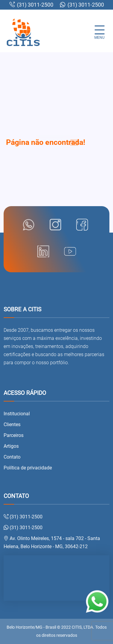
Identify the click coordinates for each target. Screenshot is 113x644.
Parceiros (14, 435)
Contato (12, 457)
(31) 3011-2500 (31, 5)
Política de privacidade (28, 468)
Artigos (11, 446)
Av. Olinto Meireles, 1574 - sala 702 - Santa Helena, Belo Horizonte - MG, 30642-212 (52, 542)
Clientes (12, 424)
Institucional (17, 414)
